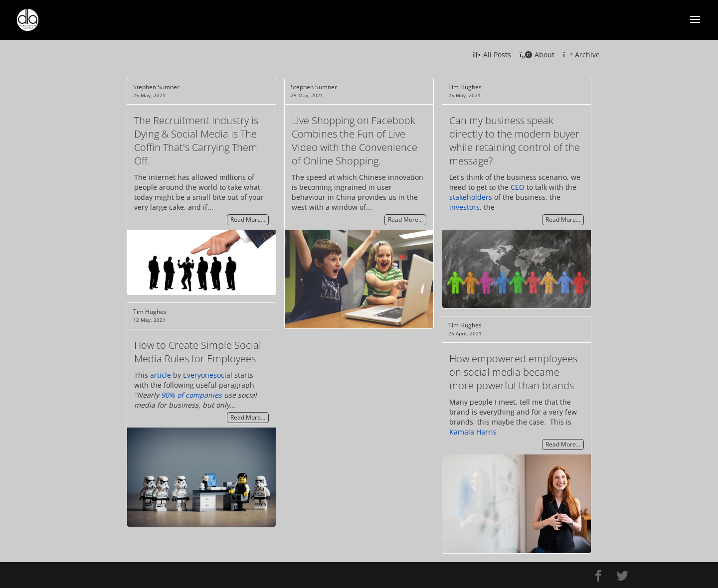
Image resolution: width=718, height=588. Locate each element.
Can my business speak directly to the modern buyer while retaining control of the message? (515, 141)
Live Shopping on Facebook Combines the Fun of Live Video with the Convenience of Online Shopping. (355, 141)
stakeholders (471, 197)
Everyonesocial (208, 375)
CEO (518, 187)
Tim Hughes (465, 87)
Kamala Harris (473, 432)
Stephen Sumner (156, 87)
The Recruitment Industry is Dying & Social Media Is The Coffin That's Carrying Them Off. (196, 141)
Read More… (248, 220)
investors (464, 207)
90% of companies (191, 395)
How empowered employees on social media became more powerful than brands (513, 372)
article (161, 375)
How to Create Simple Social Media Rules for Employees (198, 352)
